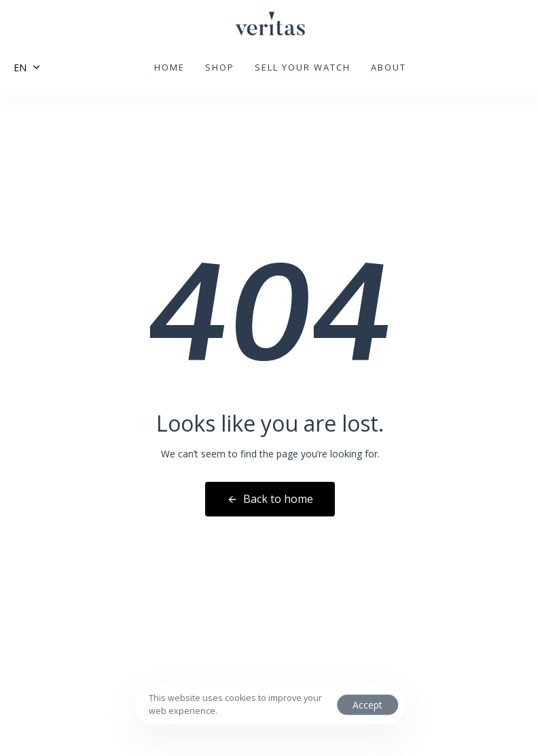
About (389, 67)
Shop (220, 67)
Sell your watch (303, 67)
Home (169, 67)
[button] (26, 68)
